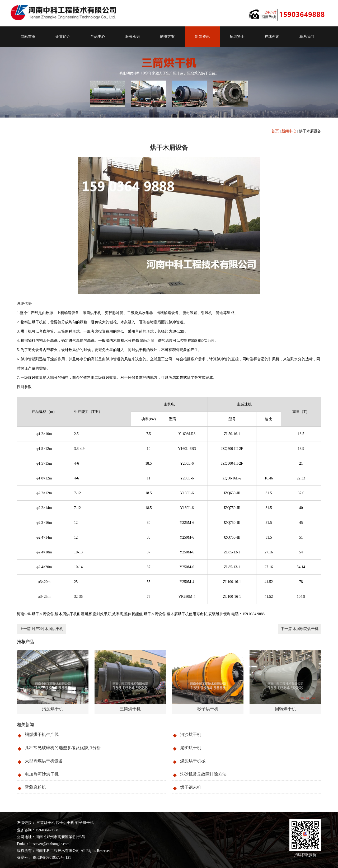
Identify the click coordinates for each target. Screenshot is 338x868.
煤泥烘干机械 (193, 761)
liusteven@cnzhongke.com (49, 844)
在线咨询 (272, 37)
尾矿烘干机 (191, 748)
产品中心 (98, 37)
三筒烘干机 (46, 823)
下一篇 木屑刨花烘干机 (300, 629)
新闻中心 (289, 131)
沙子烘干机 (65, 823)
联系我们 (307, 37)
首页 (275, 131)
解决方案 (167, 37)
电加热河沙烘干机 (42, 774)
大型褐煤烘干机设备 (44, 761)
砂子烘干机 (84, 823)
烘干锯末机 (191, 787)
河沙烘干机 (191, 734)
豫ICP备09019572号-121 (51, 858)
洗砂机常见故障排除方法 (203, 774)
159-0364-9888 (47, 830)
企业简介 (63, 37)
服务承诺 (133, 37)
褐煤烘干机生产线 (42, 734)
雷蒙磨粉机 (35, 787)
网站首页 (28, 37)
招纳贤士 (237, 37)
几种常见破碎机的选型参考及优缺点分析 (63, 748)
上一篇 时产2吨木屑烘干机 (41, 629)
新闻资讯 (202, 37)
